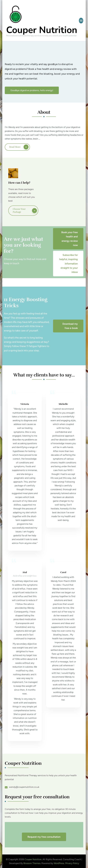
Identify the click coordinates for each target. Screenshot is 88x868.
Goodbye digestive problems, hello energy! (32, 90)
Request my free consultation (44, 837)
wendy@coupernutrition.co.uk (24, 787)
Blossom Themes (32, 863)
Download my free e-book (70, 326)
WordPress (59, 863)
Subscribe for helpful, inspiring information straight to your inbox (68, 263)
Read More (15, 147)
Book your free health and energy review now (70, 239)
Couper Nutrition (42, 30)
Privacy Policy (72, 863)
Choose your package (19, 211)
